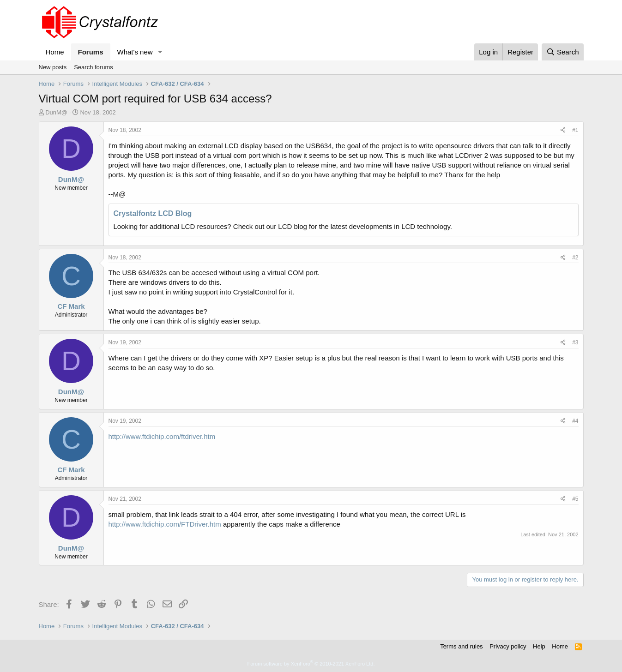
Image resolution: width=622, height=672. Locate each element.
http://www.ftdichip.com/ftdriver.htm (162, 436)
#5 (575, 499)
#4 (575, 421)
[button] (160, 52)
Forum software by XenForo (311, 664)
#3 (575, 342)
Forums (91, 52)
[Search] (563, 52)
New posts (53, 67)
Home (55, 52)
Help (539, 646)
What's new (135, 52)
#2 (575, 258)
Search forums (94, 67)
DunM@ (56, 112)
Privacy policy (508, 646)
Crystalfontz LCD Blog (153, 213)
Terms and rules (461, 646)
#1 (575, 130)
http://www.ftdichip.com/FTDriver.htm (165, 524)
